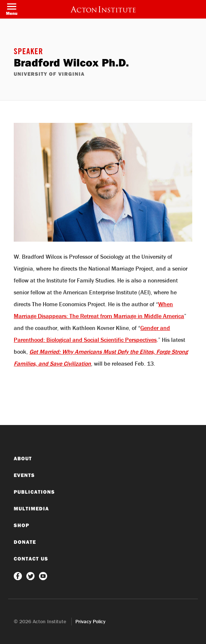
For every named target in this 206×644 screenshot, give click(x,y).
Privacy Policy (90, 621)
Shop (22, 525)
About (23, 458)
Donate (25, 542)
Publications (34, 492)
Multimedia (31, 509)
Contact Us (31, 559)
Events (24, 475)
